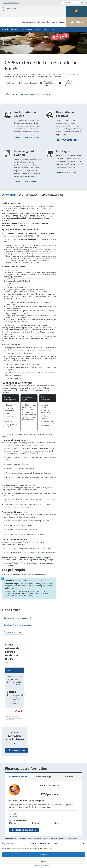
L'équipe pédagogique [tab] (52, 195)
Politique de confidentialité (42, 865)
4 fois (14, 823)
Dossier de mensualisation (24, 830)
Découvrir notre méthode (69, 140)
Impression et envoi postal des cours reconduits (17, 699)
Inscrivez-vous (17, 750)
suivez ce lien (41, 558)
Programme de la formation (35, 94)
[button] (84, 843)
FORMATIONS (76, 22)
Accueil (5, 29)
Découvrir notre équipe (26, 182)
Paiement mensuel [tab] (18, 777)
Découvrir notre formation (28, 137)
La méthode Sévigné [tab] (29, 195)
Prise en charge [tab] (44, 777)
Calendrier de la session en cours (16, 618)
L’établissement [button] (28, 22)
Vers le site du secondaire (11, 3)
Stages (62, 22)
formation (15, 29)
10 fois (61, 823)
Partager (11, 94)
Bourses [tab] (69, 777)
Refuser (44, 861)
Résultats (41, 22)
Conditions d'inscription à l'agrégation (18, 625)
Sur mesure (52, 22)
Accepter (43, 855)
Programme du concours (13, 632)
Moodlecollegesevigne (77, 13)
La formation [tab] (9, 195)
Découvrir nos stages (67, 172)
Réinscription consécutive (15, 683)
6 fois (37, 823)
